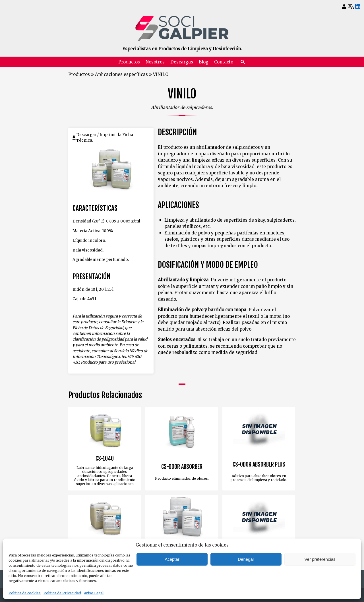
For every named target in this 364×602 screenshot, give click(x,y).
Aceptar (172, 559)
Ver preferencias (320, 559)
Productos (129, 62)
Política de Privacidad (62, 593)
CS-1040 (105, 459)
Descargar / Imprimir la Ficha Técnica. (105, 138)
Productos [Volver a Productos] (79, 74)
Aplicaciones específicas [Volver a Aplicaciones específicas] (121, 74)
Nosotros (155, 62)
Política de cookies (25, 593)
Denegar (246, 559)
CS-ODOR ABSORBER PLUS (259, 465)
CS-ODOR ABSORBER (182, 467)
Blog (204, 62)
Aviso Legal (94, 593)
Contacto (224, 62)
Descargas (182, 62)
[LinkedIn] (358, 7)
